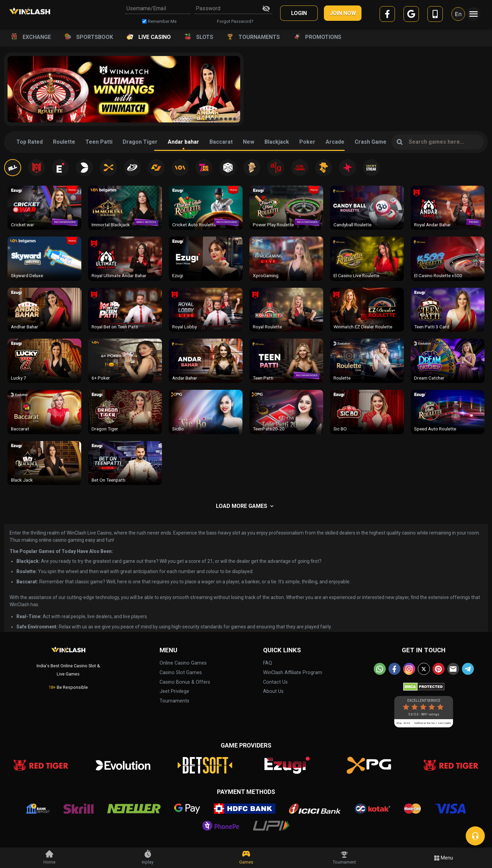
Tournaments (174, 701)
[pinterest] (439, 669)
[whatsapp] (380, 669)
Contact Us (275, 682)
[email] (453, 669)
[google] (411, 15)
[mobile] (435, 15)
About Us (273, 691)
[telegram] (468, 669)
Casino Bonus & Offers (185, 682)
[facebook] (387, 15)
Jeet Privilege (174, 691)
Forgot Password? (235, 21)
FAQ (268, 663)
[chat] (475, 836)
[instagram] (409, 669)
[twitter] (424, 669)
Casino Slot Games (181, 673)
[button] (203, 119)
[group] (124, 89)
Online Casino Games (183, 663)
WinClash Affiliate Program (293, 673)
